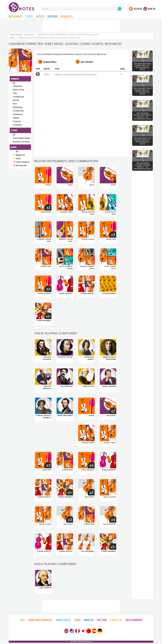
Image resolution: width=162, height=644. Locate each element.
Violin (12, 38)
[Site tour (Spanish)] (94, 631)
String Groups (16, 34)
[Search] (120, 9)
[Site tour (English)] (66, 631)
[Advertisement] (81, 25)
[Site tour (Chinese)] (89, 631)
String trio (29, 34)
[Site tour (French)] (77, 631)
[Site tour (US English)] (72, 631)
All (14, 83)
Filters (50, 62)
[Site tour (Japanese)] (83, 631)
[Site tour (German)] (100, 631)
